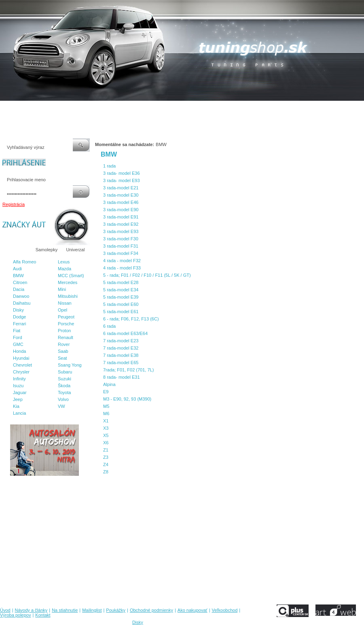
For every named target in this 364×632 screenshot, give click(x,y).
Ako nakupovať (210, 109)
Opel (62, 310)
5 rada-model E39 (121, 297)
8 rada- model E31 (122, 377)
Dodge (19, 317)
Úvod (5, 109)
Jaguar (20, 392)
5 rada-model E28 (121, 282)
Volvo (63, 399)
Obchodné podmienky (166, 109)
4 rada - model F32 (122, 261)
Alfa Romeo (24, 262)
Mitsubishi (68, 296)
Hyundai (21, 358)
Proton (64, 331)
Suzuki (65, 379)
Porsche (66, 324)
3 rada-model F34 (121, 253)
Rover (64, 344)
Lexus (64, 262)
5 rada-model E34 (121, 290)
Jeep (18, 399)
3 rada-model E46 (121, 202)
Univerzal (76, 250)
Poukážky (127, 109)
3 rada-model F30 (121, 239)
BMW (18, 276)
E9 (106, 392)
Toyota (64, 392)
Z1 (106, 450)
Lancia (19, 413)
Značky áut (16, 250)
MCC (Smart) (71, 276)
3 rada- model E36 (122, 173)
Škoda (64, 386)
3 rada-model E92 (121, 224)
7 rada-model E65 (121, 363)
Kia (16, 406)
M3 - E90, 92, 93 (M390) (127, 399)
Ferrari (19, 324)
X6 (106, 443)
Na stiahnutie (70, 109)
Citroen (20, 282)
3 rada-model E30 (121, 195)
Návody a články (34, 109)
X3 (106, 428)
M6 (106, 414)
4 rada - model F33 (122, 268)
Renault (66, 337)
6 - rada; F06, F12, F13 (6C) (131, 319)
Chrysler (21, 372)
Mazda (65, 269)
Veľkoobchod (245, 109)
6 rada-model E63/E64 (125, 333)
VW (61, 406)
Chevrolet (22, 365)
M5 (106, 406)
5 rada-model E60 (121, 304)
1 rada (109, 166)
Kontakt (311, 109)
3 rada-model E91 (121, 217)
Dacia (19, 289)
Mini (62, 289)
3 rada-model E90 (121, 210)
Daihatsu (22, 303)
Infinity (19, 379)
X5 (106, 435)
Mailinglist (101, 109)
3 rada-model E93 (121, 231)
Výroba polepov (280, 109)
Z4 (106, 464)
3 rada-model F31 (121, 246)
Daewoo (21, 296)
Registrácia (14, 204)
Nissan (65, 303)
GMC (18, 344)
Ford (18, 337)
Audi (17, 269)
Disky (18, 310)
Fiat (17, 331)
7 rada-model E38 (121, 355)
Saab (63, 351)
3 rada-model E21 (121, 188)
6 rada (109, 326)
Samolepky (47, 250)
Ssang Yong (70, 365)
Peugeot (66, 317)
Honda (19, 351)
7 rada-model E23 (121, 341)
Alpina (109, 384)
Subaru (65, 372)
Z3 (106, 457)
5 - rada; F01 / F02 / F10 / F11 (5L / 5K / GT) (147, 275)
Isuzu (18, 386)
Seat (62, 358)
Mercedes (68, 282)
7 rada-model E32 (121, 348)
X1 (106, 421)
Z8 (106, 472)
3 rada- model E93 (122, 180)
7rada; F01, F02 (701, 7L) (128, 370)
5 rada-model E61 (121, 312)
